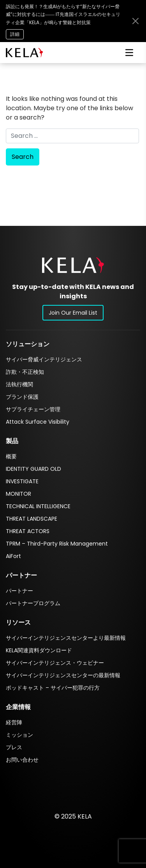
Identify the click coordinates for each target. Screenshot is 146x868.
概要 (11, 456)
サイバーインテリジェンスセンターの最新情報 (63, 675)
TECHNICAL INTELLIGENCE (38, 506)
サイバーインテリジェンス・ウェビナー (55, 663)
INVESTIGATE (22, 481)
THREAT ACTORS (28, 531)
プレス (14, 747)
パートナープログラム (33, 603)
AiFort (13, 556)
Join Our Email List (73, 313)
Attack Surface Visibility (38, 422)
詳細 (15, 34)
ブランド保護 (22, 397)
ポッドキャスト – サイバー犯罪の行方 (53, 688)
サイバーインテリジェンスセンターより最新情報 (66, 638)
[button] (73, 265)
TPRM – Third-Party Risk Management (57, 544)
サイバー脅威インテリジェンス (44, 359)
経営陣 (14, 722)
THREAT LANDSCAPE (32, 519)
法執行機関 (19, 384)
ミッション (19, 735)
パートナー (19, 591)
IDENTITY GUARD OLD (33, 469)
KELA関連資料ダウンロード (39, 650)
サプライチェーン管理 (33, 409)
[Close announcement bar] (135, 21)
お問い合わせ (22, 760)
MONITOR (18, 494)
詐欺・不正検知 (25, 372)
